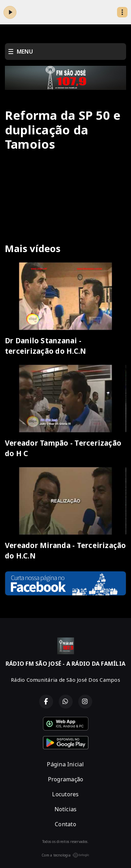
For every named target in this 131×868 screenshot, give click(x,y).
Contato (65, 824)
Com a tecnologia (65, 855)
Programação (66, 779)
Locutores (65, 794)
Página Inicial (65, 764)
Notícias (66, 809)
